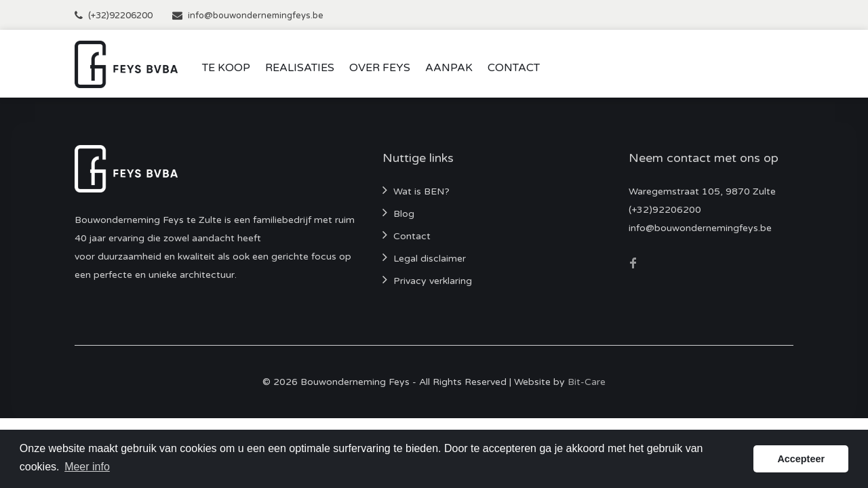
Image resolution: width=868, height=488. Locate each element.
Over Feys (380, 68)
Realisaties (300, 68)
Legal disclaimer (430, 259)
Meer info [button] (87, 467)
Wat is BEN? (421, 191)
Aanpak (449, 68)
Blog (404, 214)
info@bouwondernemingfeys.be (256, 16)
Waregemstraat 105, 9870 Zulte (702, 191)
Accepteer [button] (801, 459)
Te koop (226, 68)
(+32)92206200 (120, 16)
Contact (514, 68)
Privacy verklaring (433, 281)
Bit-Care (587, 382)
